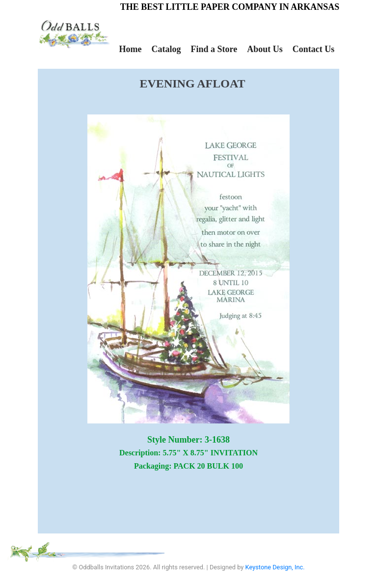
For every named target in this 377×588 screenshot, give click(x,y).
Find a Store (214, 49)
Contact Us (314, 49)
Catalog (166, 49)
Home (131, 49)
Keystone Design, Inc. (275, 567)
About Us (265, 49)
